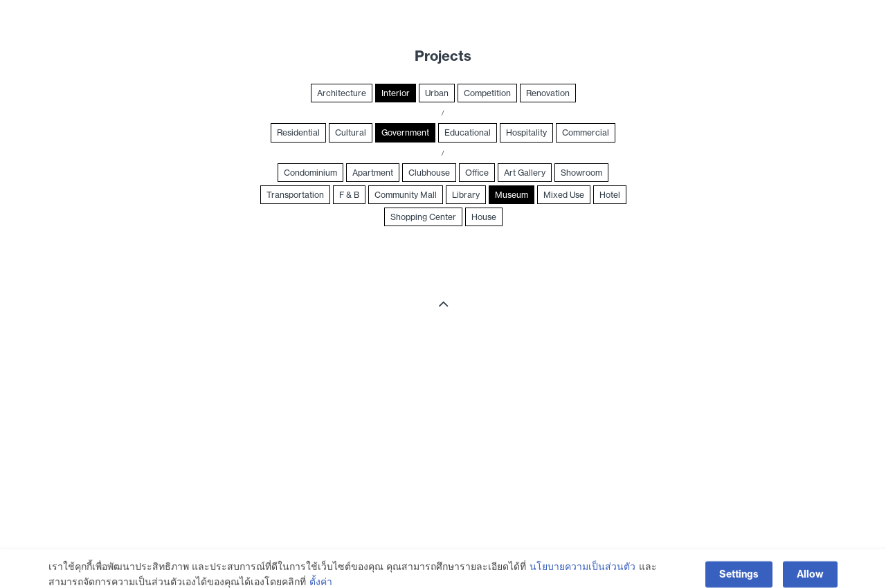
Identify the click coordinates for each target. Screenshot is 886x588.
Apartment (373, 173)
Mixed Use (564, 195)
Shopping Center (423, 217)
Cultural (351, 132)
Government (405, 132)
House (484, 217)
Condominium (310, 173)
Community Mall (406, 195)
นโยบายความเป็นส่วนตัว (582, 578)
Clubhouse (429, 173)
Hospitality (526, 132)
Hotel (610, 195)
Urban (437, 93)
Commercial (586, 132)
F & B (349, 195)
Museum (512, 195)
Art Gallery (525, 173)
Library (466, 195)
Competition (487, 93)
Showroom (581, 173)
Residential (298, 132)
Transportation (295, 195)
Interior (396, 93)
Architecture (342, 93)
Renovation (548, 93)
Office (477, 173)
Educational (468, 132)
